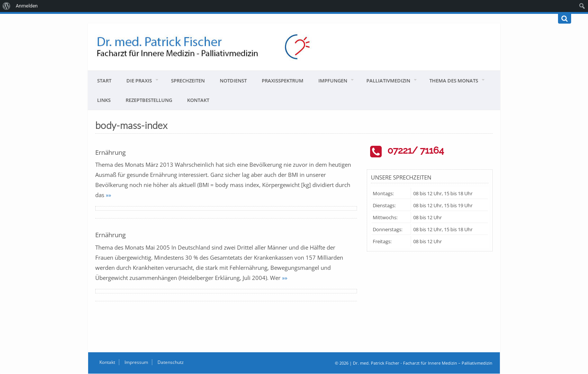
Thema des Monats (454, 81)
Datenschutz (171, 362)
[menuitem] (7, 6)
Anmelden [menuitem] (27, 6)
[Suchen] (565, 19)
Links (104, 100)
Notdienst (233, 81)
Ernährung (110, 152)
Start (104, 81)
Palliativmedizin (388, 81)
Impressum (136, 362)
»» (108, 195)
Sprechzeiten (188, 81)
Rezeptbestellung (149, 100)
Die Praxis (139, 81)
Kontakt (198, 100)
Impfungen (333, 81)
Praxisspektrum (283, 81)
